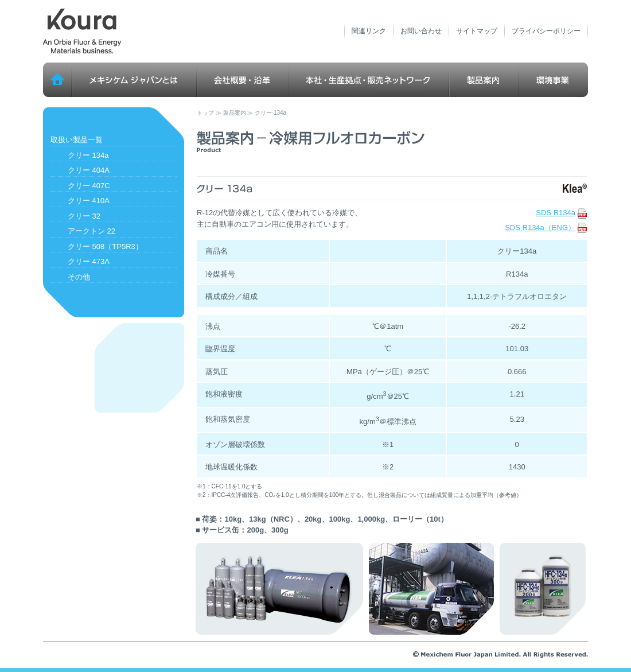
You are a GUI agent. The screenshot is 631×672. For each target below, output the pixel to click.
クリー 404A (89, 170)
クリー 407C (89, 186)
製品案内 (484, 80)
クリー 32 (84, 216)
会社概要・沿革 (243, 80)
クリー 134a (88, 155)
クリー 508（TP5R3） (105, 246)
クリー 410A (89, 201)
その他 (79, 277)
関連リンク (369, 31)
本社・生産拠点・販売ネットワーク (369, 80)
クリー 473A (89, 261)
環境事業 (553, 80)
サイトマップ (477, 31)
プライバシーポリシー (546, 31)
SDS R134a (561, 213)
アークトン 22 (91, 231)
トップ (57, 80)
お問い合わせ (421, 31)
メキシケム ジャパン (82, 32)
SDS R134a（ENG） (546, 228)
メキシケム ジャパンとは (134, 80)
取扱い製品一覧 (77, 140)
